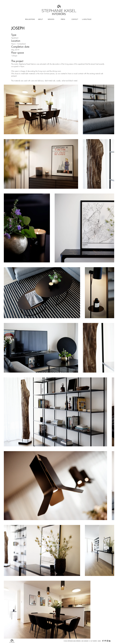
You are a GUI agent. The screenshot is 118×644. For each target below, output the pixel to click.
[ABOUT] (40, 19)
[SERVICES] (51, 19)
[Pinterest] (105, 641)
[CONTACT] (75, 19)
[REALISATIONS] (30, 19)
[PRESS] (63, 19)
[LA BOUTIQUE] (87, 19)
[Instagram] (107, 641)
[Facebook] (103, 641)
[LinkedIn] (110, 641)
